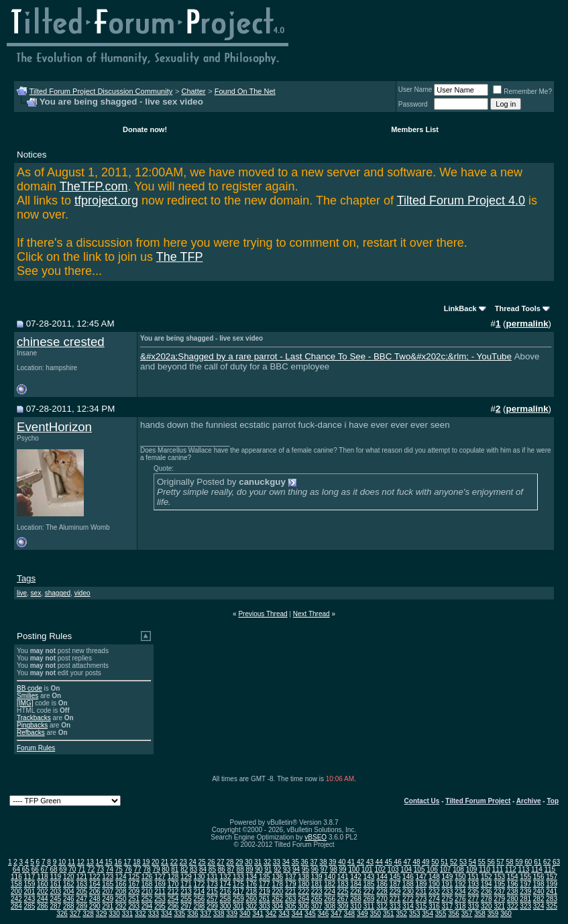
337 (206, 914)
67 (45, 869)
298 (200, 906)
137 (291, 877)
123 (108, 877)
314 (408, 906)
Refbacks (31, 733)
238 (513, 891)
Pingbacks (32, 725)
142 (356, 877)
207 (108, 891)
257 (212, 899)
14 (100, 862)
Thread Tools (518, 308)
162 (69, 884)
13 (90, 862)
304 (277, 906)
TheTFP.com (94, 186)
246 (69, 899)
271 (395, 899)
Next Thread (311, 614)
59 (519, 862)
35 (295, 862)
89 (249, 869)
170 (173, 884)
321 (499, 906)
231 (421, 891)
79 (156, 869)
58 (509, 862)
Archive (529, 801)
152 (487, 877)
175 (238, 884)
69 (63, 869)
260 (251, 899)
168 (147, 884)
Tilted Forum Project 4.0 (461, 200)
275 (448, 899)
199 (552, 884)
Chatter (193, 91)
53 (463, 862)
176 (251, 884)
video (82, 593)
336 (193, 914)
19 (146, 862)
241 (552, 891)
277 (473, 899)
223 (317, 891)
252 (147, 899)
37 (314, 862)
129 (186, 877)
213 (186, 891)
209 (134, 891)
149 (448, 877)
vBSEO (316, 837)
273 (421, 899)
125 (134, 877)
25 (202, 862)
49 (425, 862)
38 (323, 862)
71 (81, 869)
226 (356, 891)
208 (121, 891)
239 (525, 891)
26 (211, 862)
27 (220, 862)
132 (226, 877)
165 (108, 884)
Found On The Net (245, 91)
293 (134, 906)
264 (303, 899)
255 (186, 899)
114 (537, 869)
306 (303, 906)
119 (55, 877)
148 (434, 877)
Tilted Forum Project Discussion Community (101, 91)
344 (297, 914)
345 (310, 914)
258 (226, 899)
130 (200, 877)
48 (416, 862)
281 (525, 899)
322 (513, 906)
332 (140, 914)
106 (432, 869)
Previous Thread (263, 614)
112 (511, 869)
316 (434, 906)
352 (401, 914)
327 (75, 914)
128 (173, 877)
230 (408, 891)
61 (537, 862)
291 (108, 906)
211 (160, 891)
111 (498, 869)
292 (121, 906)
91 (268, 869)
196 (513, 884)
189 (421, 884)
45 (389, 862)
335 (179, 914)
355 (441, 914)
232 (434, 891)
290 (95, 906)
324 (539, 906)
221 (291, 891)
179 (291, 884)
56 (491, 862)
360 (506, 914)
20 (155, 862)
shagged (58, 593)
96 (315, 869)
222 (303, 891)
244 (43, 899)
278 (487, 899)
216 (226, 891)
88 (240, 869)
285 (30, 906)
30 (248, 862)
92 (277, 869)
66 (35, 869)
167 (134, 884)
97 (324, 869)
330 (114, 914)
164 (95, 884)
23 (183, 862)
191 (448, 884)
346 (324, 914)
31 (258, 862)
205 (81, 891)
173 (212, 884)
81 (175, 869)
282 (539, 899)
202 (43, 891)
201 (30, 891)
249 (108, 899)
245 (55, 899)
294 (147, 906)
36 (305, 862)
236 (487, 891)
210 (147, 891)
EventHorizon (54, 427)
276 (460, 899)
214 (200, 891)
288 (69, 906)
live (22, 593)
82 (184, 869)
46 (398, 862)
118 (43, 877)
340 (245, 914)
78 (147, 869)
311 (369, 906)
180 (303, 884)
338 (219, 914)
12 (81, 862)
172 (200, 884)
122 (95, 877)
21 (165, 862)
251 (134, 899)
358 (480, 914)
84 (203, 869)
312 (382, 906)
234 (460, 891)
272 (408, 899)
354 (428, 914)
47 (407, 862)
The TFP (180, 257)
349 (362, 914)
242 (16, 899)
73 (100, 869)
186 (382, 884)
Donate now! (145, 129)
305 (291, 906)
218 (251, 891)
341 (258, 914)
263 (291, 899)
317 (448, 906)
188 (408, 884)
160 (43, 884)
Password (413, 104)
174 (226, 884)
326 (62, 914)
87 (231, 869)
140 (330, 877)
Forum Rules (36, 748)
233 (448, 891)
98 (334, 869)
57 (501, 862)
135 (265, 877)
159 (30, 884)
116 (16, 877)
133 (238, 877)
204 (69, 891)
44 (379, 862)
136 (277, 877)
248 (95, 899)
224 (330, 891)
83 (193, 869)
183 (343, 884)
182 (330, 884)
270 (382, 899)
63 (556, 862)
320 (487, 906)
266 (330, 899)
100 (354, 869)
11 (71, 862)
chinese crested (61, 342)
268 (356, 899)
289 (81, 906)
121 (81, 877)
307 (317, 906)
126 (147, 877)
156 (539, 877)
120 (69, 877)
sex (36, 593)
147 (421, 877)
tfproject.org (106, 200)
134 (251, 877)
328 (88, 914)
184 (356, 884)
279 (499, 899)
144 (382, 877)
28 (230, 862)
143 (369, 877)
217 (238, 891)
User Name (415, 90)
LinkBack (460, 308)
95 (305, 869)
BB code (30, 688)
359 (493, 914)
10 (62, 862)
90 (259, 869)
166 (121, 884)
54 (472, 862)
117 (30, 877)
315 (421, 906)
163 (81, 884)
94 (296, 869)
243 (30, 899)
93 (287, 869)
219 (265, 891)
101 (367, 869)
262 (277, 899)
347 (336, 914)
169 (160, 884)
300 (226, 906)
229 (395, 891)
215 (212, 891)
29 (239, 862)
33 (277, 862)
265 (317, 899)
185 (369, 884)
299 (212, 906)
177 (265, 884)
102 (380, 869)
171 (186, 884)
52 (454, 862)
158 (16, 884)
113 (524, 869)
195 (499, 884)
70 (72, 869)
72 (91, 869)
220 (277, 891)
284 (16, 906)
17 (127, 862)
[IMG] (25, 703)
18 (136, 862)
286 (43, 906)
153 (499, 877)
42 (360, 862)
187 (395, 884)
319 (473, 906)
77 (138, 869)
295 (160, 906)
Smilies (27, 696)
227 (369, 891)
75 (119, 869)
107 (446, 869)
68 (53, 869)
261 (265, 899)
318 (460, 906)
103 (393, 869)
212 (173, 891)
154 (513, 877)
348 (350, 914)
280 (513, 899)
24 (193, 862)
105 (419, 869)
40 (342, 862)
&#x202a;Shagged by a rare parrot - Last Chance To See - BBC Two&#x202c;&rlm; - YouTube (326, 356)
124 (121, 877)
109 (472, 869)
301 (238, 906)
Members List (415, 129)
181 (317, 884)
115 (550, 869)
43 (370, 862)
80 (165, 869)
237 (499, 891)
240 (539, 891)
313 (395, 906)
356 (454, 914)
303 (265, 906)
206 (95, 891)
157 (552, 877)
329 (102, 914)
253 (160, 899)
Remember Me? (522, 92)
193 (473, 884)
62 (547, 862)
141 (343, 877)
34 (286, 862)
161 (55, 884)
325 (552, 906)
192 (460, 884)
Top (553, 801)
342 (271, 914)
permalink (527, 324)
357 (467, 914)
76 (128, 869)
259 (238, 899)
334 (167, 914)
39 (332, 862)
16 (118, 862)
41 (351, 862)
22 (174, 862)
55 (482, 862)
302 (251, 906)
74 (110, 869)
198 (539, 884)
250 (121, 899)
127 (160, 877)
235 (473, 891)
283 (552, 899)
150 (460, 877)
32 (267, 862)
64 (16, 869)
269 (369, 899)
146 (408, 877)
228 (382, 891)
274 (434, 899)
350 (375, 914)
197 (525, 884)
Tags (26, 578)
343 (284, 914)
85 (212, 869)
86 (222, 869)
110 (485, 869)
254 (173, 899)
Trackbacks (34, 718)
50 (435, 862)
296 (173, 906)
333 (153, 914)
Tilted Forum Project (478, 801)
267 (343, 899)
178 (277, 884)
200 (16, 891)
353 (415, 914)
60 (528, 862)
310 (356, 906)
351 (389, 914)
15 (109, 862)
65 (26, 869)
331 (128, 914)
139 (317, 877)
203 (55, 891)
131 (212, 877)
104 (406, 869)
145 (395, 877)
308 (330, 906)
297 (186, 906)
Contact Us (422, 801)
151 (473, 877)
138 (303, 877)
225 (343, 891)
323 (525, 906)
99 (343, 869)
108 (458, 869)
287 (55, 906)
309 (343, 906)
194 (487, 884)
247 (81, 899)
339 (232, 914)
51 (444, 862)
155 (525, 877)
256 (200, 899)
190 (434, 884)
